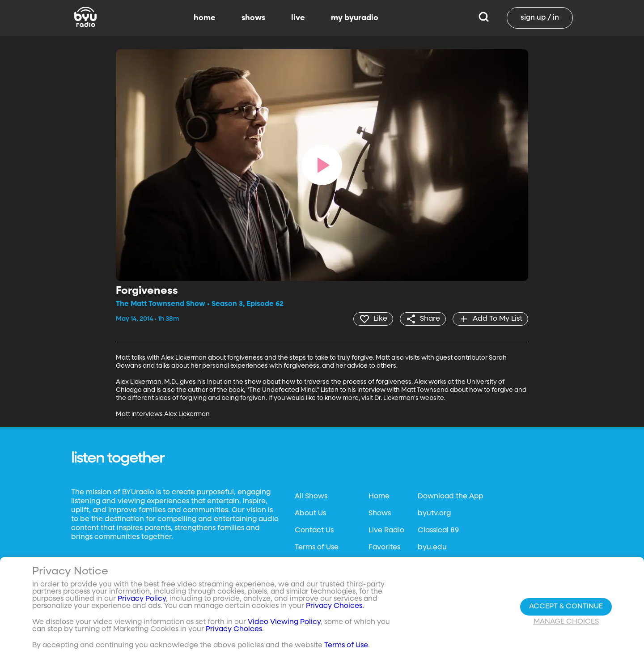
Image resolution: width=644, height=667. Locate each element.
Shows (380, 514)
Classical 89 (438, 531)
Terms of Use (317, 548)
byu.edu (432, 548)
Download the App (450, 497)
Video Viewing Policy (284, 622)
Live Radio (386, 531)
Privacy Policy (142, 599)
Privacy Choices (234, 629)
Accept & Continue (566, 607)
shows (253, 18)
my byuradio (355, 18)
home (205, 18)
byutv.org (434, 514)
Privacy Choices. (335, 606)
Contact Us (314, 531)
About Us (310, 514)
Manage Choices (566, 622)
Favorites (384, 548)
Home (379, 497)
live (298, 18)
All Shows (311, 497)
